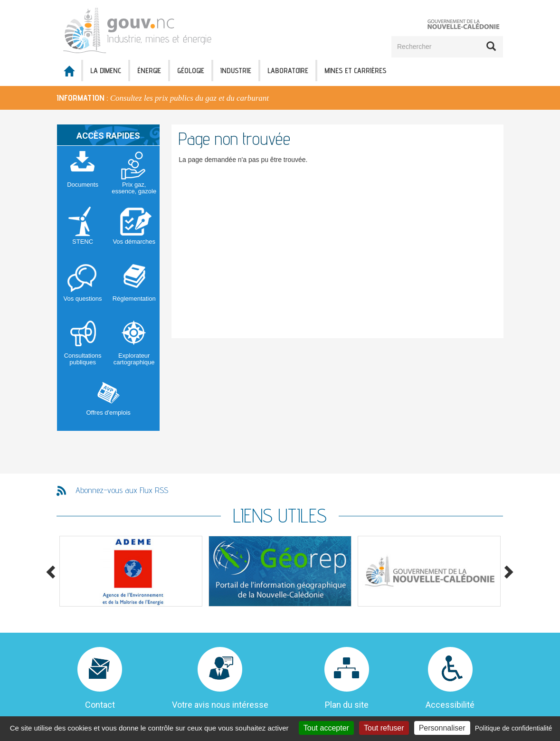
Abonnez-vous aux (122, 490)
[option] (280, 98)
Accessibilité (450, 705)
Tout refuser (384, 728)
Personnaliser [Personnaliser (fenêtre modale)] (442, 728)
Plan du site (347, 705)
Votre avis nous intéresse (220, 705)
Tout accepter (326, 728)
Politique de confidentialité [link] (514, 728)
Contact (100, 705)
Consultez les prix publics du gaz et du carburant (190, 98)
